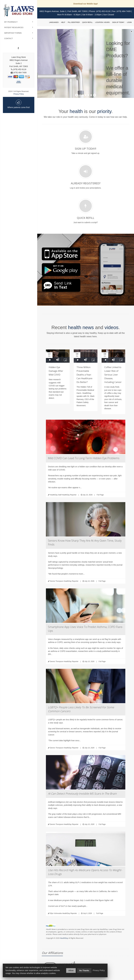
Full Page (100, 495)
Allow (71, 971)
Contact (9, 38)
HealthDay (64, 938)
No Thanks (84, 971)
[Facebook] (18, 48)
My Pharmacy (11, 22)
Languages (54, 22)
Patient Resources (14, 27)
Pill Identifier (74, 22)
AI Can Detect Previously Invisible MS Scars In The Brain (82, 794)
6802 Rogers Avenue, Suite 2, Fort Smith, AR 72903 (63, 11)
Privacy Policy (19, 94)
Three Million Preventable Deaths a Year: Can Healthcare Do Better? (84, 375)
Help (63, 22)
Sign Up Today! (118, 22)
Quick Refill (87, 22)
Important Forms (13, 33)
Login (129, 22)
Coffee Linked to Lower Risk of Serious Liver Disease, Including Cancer (113, 375)
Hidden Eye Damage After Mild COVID (56, 371)
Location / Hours (102, 22)
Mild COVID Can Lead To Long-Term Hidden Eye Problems (84, 458)
